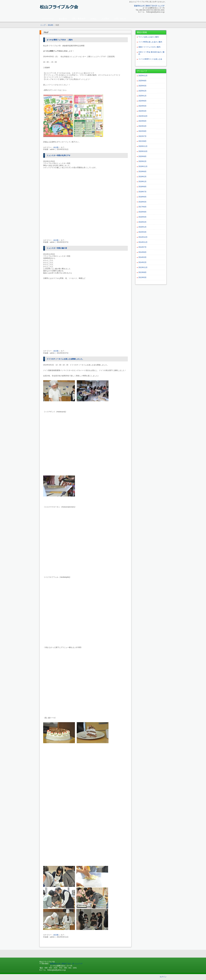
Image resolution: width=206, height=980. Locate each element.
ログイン (163, 977)
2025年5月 (142, 86)
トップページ (48, 19)
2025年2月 (142, 91)
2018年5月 (142, 202)
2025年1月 (142, 96)
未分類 (56, 147)
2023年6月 (142, 121)
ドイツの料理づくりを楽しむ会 (150, 59)
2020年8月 (142, 156)
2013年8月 (142, 272)
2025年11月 (143, 76)
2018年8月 (142, 187)
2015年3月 (142, 232)
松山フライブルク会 (59, 8)
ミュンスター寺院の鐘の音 (57, 248)
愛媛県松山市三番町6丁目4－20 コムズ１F (66, 964)
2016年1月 (142, 227)
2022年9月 (142, 131)
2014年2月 (142, 262)
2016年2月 (142, 222)
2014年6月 (142, 252)
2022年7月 (142, 136)
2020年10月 (143, 151)
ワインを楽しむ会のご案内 (149, 37)
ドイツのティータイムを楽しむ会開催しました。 (65, 359)
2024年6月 (142, 101)
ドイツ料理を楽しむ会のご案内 (150, 42)
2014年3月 (142, 257)
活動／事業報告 (79, 19)
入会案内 (105, 19)
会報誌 (93, 19)
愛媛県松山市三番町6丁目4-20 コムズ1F (149, 6)
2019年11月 (143, 166)
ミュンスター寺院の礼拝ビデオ (59, 155)
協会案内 (63, 19)
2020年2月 (142, 161)
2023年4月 (142, 126)
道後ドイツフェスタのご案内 (149, 47)
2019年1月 (142, 182)
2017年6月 (142, 207)
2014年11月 (143, 242)
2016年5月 (142, 217)
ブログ (46, 32)
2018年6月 (142, 197)
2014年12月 (143, 237)
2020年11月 (143, 146)
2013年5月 (142, 277)
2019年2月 (142, 177)
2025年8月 (142, 81)
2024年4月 (142, 111)
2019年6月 (142, 172)
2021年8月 (142, 141)
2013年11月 (143, 267)
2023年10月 (143, 116)
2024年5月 (142, 106)
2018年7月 (142, 192)
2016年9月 (142, 212)
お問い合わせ (120, 19)
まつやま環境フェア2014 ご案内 (60, 40)
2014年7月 (142, 247)
